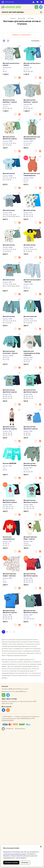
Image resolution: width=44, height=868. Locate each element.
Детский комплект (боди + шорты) (30, 538)
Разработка (10, 729)
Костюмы (31, 18)
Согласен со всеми (11, 863)
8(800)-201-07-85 (14, 689)
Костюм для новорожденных (9, 538)
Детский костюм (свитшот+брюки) (30, 464)
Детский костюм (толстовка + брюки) (10, 352)
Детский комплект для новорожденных (32, 138)
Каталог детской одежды (13, 12)
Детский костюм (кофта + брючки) (32, 281)
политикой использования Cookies (15, 854)
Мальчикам (22, 18)
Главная (13, 18)
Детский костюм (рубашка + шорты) (10, 101)
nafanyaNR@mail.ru (21, 691)
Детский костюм (9, 173)
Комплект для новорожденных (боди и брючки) (32, 353)
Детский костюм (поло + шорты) (11, 64)
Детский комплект (30, 316)
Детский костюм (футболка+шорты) (10, 138)
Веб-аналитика (20, 729)
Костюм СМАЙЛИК (10, 463)
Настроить (25, 863)
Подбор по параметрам (22, 35)
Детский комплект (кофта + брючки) (10, 575)
